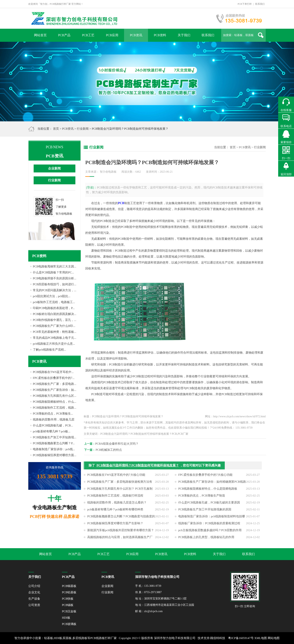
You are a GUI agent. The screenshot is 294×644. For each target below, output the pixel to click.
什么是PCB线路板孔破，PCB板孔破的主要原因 (209, 505)
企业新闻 (54, 168)
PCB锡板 (68, 605)
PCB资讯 (136, 35)
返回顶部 (286, 174)
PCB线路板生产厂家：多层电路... (55, 384)
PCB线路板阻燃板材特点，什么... (55, 402)
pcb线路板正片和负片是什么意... (54, 344)
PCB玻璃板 (69, 624)
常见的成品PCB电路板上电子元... (55, 338)
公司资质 (34, 605)
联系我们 (260, 4)
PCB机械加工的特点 (112, 450)
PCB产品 (64, 35)
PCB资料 (160, 35)
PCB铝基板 (69, 592)
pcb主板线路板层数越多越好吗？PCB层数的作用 (210, 533)
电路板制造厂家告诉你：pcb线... (54, 449)
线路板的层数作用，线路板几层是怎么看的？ (117, 505)
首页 (56, 129)
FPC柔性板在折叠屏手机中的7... (54, 378)
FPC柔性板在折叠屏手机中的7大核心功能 (205, 478)
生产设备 (34, 599)
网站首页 (40, 35)
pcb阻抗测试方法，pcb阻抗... (52, 296)
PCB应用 (112, 35)
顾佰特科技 (218, 638)
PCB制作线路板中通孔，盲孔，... (55, 320)
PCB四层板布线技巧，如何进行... (55, 284)
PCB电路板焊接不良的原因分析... (55, 278)
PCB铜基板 (69, 586)
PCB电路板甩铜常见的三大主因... (55, 266)
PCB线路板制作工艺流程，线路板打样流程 (115, 498)
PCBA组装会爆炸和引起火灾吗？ (120, 444)
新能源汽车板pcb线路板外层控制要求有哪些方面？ (121, 533)
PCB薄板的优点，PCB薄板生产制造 (202, 498)
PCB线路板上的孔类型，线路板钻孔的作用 (206, 540)
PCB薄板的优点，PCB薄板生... (53, 414)
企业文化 (34, 592)
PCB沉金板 (69, 611)
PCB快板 (68, 599)
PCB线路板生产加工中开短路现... (55, 437)
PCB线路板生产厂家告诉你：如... (55, 390)
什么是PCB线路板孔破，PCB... (53, 425)
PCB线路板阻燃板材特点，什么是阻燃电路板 (208, 492)
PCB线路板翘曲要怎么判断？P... (54, 443)
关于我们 (184, 35)
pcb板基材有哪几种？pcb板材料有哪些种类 (115, 512)
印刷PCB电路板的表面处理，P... (54, 308)
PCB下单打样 (245, 4)
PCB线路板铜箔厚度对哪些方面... (55, 455)
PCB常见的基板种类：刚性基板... (55, 332)
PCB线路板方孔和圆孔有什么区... (55, 396)
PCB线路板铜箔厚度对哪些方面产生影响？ (115, 526)
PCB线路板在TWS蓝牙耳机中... (53, 372)
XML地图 (261, 638)
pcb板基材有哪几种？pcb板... (52, 431)
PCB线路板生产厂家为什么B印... (54, 326)
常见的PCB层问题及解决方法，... (55, 290)
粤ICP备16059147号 (241, 638)
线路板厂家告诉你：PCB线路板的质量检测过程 (209, 526)
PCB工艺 (88, 35)
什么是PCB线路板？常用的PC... (53, 272)
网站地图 (274, 638)
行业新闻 (83, 129)
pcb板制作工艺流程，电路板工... (54, 302)
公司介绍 (34, 586)
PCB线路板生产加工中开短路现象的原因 (205, 512)
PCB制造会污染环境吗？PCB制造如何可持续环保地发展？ (138, 468)
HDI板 (66, 618)
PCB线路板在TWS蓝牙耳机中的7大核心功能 (116, 478)
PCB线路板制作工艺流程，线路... (55, 408)
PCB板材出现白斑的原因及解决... (55, 314)
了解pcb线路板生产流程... (49, 350)
